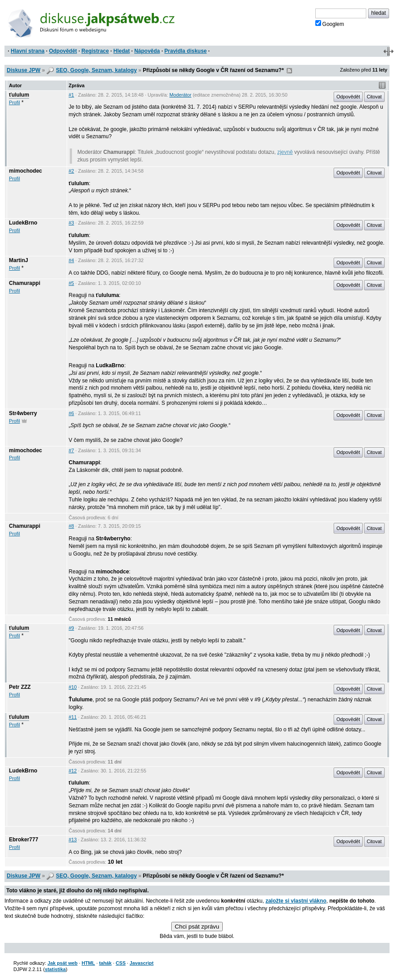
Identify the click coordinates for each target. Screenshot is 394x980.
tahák (105, 963)
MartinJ (19, 260)
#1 (72, 95)
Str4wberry (23, 413)
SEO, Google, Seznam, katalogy (96, 70)
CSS (121, 963)
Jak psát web (62, 963)
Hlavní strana (28, 51)
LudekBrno (23, 223)
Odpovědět (63, 51)
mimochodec (25, 171)
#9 (72, 628)
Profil (15, 102)
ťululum (19, 95)
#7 (72, 450)
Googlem (330, 24)
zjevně (285, 152)
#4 (72, 260)
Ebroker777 (23, 840)
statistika (55, 969)
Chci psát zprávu (197, 927)
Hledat (121, 51)
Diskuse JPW (23, 70)
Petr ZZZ (20, 687)
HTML (88, 963)
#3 (72, 223)
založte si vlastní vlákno (296, 901)
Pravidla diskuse (186, 51)
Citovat (374, 97)
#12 (73, 771)
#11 (73, 717)
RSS (289, 71)
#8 (72, 526)
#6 (72, 413)
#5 (72, 283)
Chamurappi (25, 283)
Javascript (142, 963)
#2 (72, 171)
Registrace (95, 51)
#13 (73, 840)
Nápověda (147, 51)
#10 (73, 687)
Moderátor (180, 95)
